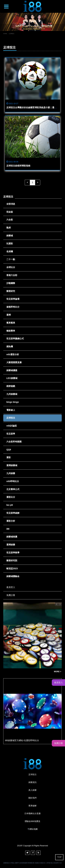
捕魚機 (10, 346)
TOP (59, 857)
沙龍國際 (11, 283)
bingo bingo (13, 402)
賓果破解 (32, 806)
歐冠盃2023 (12, 568)
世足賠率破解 (13, 513)
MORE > (58, 672)
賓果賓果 (11, 323)
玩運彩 (10, 244)
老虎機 (10, 251)
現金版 (10, 212)
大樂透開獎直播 (14, 362)
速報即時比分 (13, 307)
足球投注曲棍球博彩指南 (18, 166)
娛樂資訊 (32, 782)
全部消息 (11, 204)
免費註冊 (11, 595)
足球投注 (11, 418)
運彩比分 (11, 497)
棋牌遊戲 (11, 386)
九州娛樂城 (12, 394)
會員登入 (11, 587)
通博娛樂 (11, 545)
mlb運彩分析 (13, 354)
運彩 (9, 457)
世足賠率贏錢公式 (15, 339)
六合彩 (10, 220)
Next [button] (60, 604)
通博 (9, 315)
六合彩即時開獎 (14, 442)
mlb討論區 (12, 426)
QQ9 (9, 450)
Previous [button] (57, 604)
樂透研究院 (12, 561)
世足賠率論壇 (13, 299)
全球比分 (11, 267)
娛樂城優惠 (12, 370)
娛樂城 (10, 236)
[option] (32, 22)
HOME (5, 34)
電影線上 (11, 410)
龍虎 (9, 228)
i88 (8, 529)
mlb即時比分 (13, 481)
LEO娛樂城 (12, 378)
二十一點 (11, 259)
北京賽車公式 (13, 489)
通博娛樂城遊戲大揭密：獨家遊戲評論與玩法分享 (28, 672)
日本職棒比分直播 (32, 813)
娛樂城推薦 (12, 537)
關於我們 (32, 798)
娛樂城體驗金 (13, 576)
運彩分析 (11, 521)
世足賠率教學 (13, 553)
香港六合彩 (12, 275)
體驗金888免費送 (32, 821)
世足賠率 (11, 434)
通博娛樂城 (12, 465)
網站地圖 (34, 829)
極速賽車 (11, 331)
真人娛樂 (32, 790)
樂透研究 (11, 291)
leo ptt (10, 505)
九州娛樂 (11, 473)
